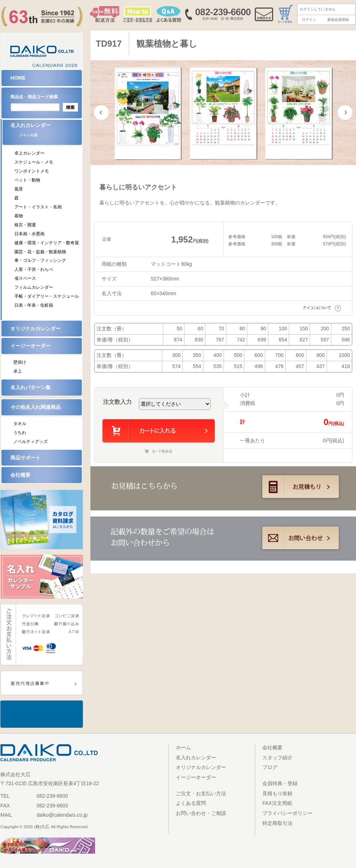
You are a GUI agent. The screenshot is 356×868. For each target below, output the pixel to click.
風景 (19, 189)
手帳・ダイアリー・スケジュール (47, 296)
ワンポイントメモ (32, 171)
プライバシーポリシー (287, 813)
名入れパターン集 (31, 387)
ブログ (270, 767)
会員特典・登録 (280, 783)
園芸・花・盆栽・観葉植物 (40, 252)
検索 (70, 107)
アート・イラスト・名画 (38, 207)
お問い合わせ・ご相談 (201, 813)
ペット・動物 (27, 180)
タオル (20, 424)
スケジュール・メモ (34, 162)
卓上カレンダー (29, 153)
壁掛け (20, 362)
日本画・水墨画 (29, 234)
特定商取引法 (277, 823)
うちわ (20, 433)
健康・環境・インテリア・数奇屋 (47, 243)
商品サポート (25, 458)
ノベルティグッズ (31, 442)
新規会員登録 (338, 20)
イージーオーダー (31, 346)
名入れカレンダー (46, 132)
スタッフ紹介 (277, 758)
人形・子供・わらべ (34, 269)
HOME (18, 78)
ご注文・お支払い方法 (201, 793)
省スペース (25, 278)
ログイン (309, 20)
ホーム (183, 747)
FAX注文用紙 (277, 803)
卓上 (18, 371)
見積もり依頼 (277, 793)
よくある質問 (191, 803)
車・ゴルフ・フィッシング (40, 260)
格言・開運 (25, 225)
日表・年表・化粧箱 (34, 305)
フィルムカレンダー (34, 287)
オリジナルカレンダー (36, 329)
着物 (19, 216)
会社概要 (20, 475)
